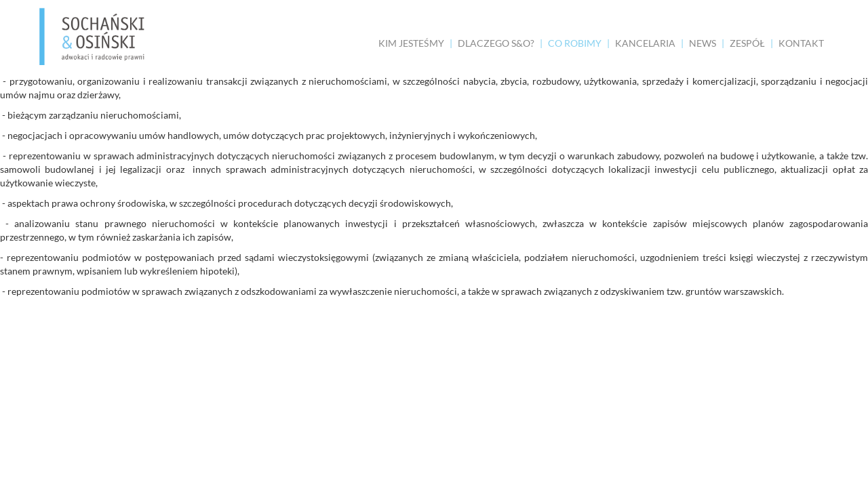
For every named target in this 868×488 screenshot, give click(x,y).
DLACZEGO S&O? (496, 43)
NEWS (703, 43)
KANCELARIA (645, 43)
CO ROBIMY (575, 43)
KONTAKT (801, 43)
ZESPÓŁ (747, 43)
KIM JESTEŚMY (411, 43)
